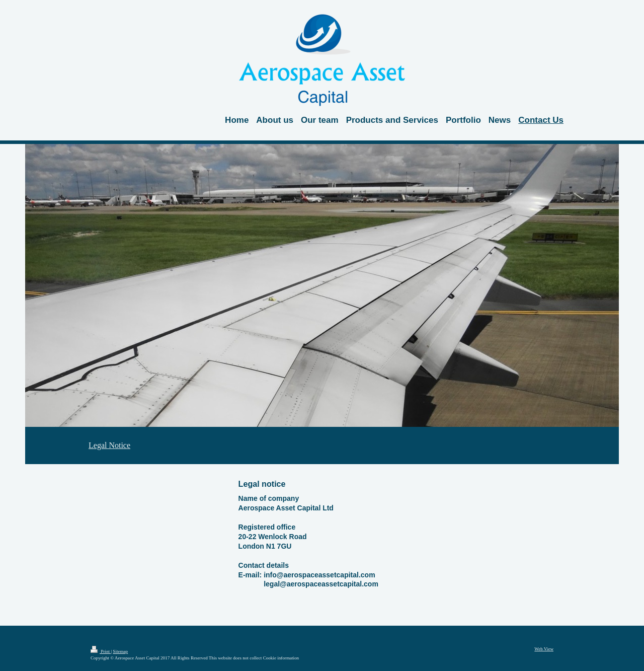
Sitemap (120, 651)
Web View (544, 649)
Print (101, 651)
